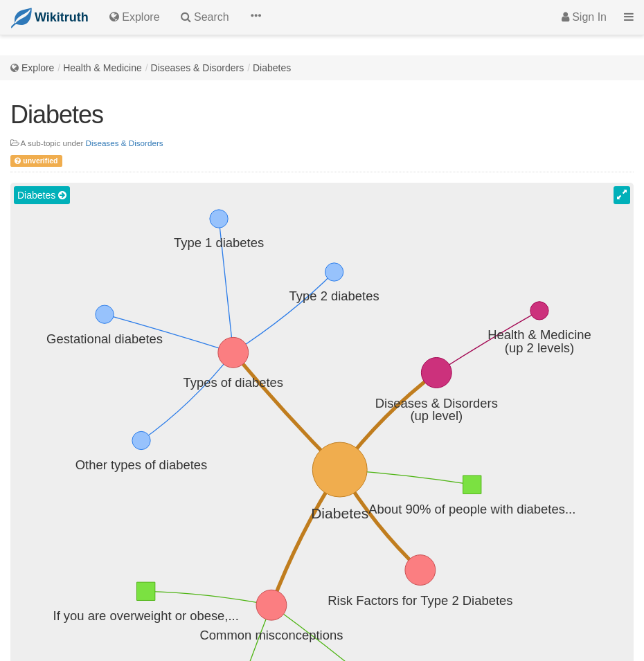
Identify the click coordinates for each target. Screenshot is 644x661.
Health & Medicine (102, 68)
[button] (256, 17)
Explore (38, 68)
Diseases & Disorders (198, 68)
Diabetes (272, 68)
